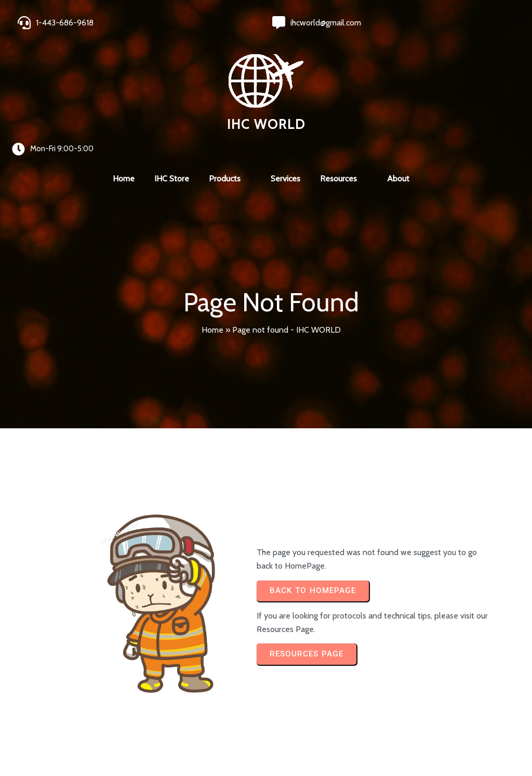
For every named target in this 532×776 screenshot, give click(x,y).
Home (212, 225)
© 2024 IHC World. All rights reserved (83, 741)
